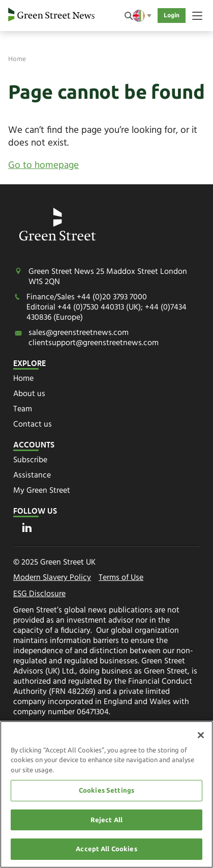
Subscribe (30, 460)
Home (17, 59)
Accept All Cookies (106, 849)
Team (23, 409)
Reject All (106, 820)
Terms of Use (121, 578)
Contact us (33, 425)
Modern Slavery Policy (52, 578)
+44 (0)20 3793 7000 (112, 297)
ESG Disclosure (39, 595)
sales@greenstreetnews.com (79, 333)
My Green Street (42, 491)
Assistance (32, 475)
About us (29, 394)
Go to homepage (43, 165)
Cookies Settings (106, 790)
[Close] (201, 735)
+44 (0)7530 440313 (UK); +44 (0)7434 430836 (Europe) (106, 313)
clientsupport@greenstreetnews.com (94, 343)
